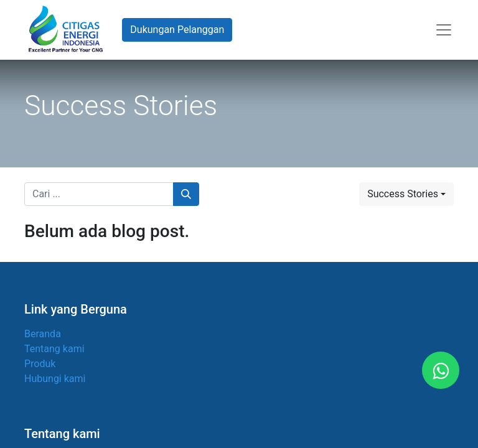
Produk (40, 364)
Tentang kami (54, 349)
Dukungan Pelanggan (177, 30)
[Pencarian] (186, 194)
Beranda (43, 334)
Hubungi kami (55, 379)
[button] (406, 194)
